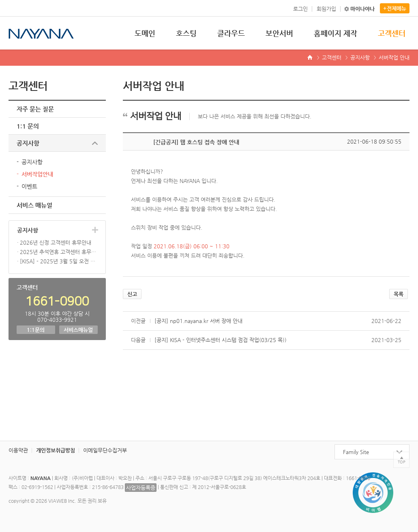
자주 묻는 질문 (35, 109)
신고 (132, 294)
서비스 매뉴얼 (34, 205)
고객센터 (392, 33)
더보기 (95, 230)
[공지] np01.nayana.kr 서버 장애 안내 (198, 321)
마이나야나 (362, 9)
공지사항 (360, 57)
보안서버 (279, 33)
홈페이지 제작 (335, 33)
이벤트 (29, 186)
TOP (402, 462)
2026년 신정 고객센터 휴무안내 (56, 242)
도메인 (145, 33)
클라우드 (231, 33)
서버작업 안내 (394, 57)
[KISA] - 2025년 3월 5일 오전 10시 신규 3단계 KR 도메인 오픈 (59, 261)
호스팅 (186, 33)
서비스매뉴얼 (78, 330)
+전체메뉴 (395, 8)
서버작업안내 (37, 174)
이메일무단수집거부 (105, 450)
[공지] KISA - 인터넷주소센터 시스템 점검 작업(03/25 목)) (221, 340)
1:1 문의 (28, 126)
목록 (399, 294)
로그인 (300, 9)
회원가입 (326, 9)
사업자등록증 (141, 488)
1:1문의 (36, 330)
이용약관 (18, 450)
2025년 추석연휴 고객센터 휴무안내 (59, 252)
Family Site (356, 452)
